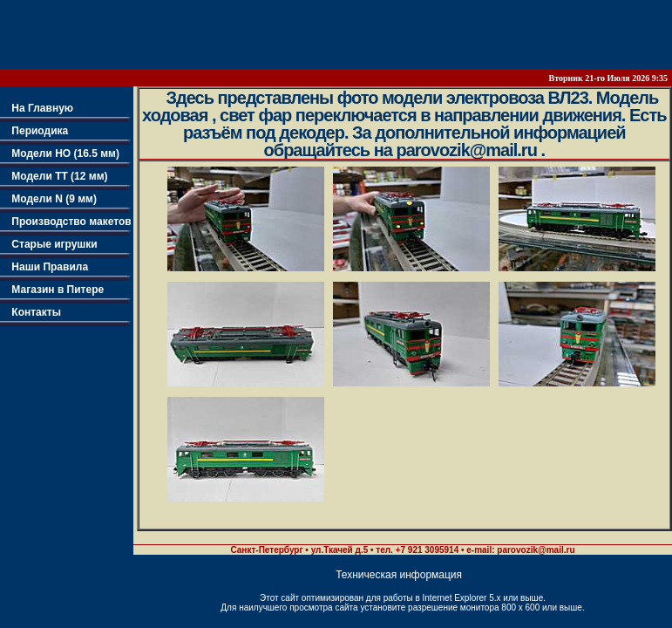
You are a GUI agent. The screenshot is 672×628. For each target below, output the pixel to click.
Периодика (34, 131)
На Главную (37, 108)
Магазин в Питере (52, 290)
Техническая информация (399, 575)
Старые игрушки (49, 244)
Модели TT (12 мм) (54, 176)
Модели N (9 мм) (48, 199)
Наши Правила (44, 267)
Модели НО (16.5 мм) (60, 154)
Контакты (31, 312)
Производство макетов (66, 222)
